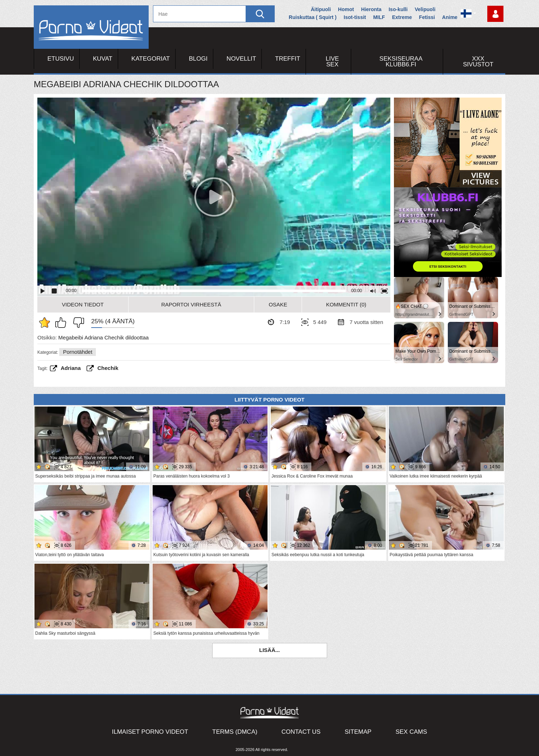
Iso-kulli (398, 9)
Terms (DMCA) (235, 732)
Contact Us (301, 732)
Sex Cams (411, 732)
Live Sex (332, 62)
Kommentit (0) (346, 304)
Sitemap (358, 732)
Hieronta (371, 9)
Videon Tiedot (83, 304)
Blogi (198, 59)
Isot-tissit (355, 17)
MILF (379, 17)
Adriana (71, 368)
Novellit (241, 59)
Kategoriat (151, 59)
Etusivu (61, 59)
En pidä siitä (77, 323)
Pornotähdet (78, 352)
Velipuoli (425, 9)
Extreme (402, 17)
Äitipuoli (321, 9)
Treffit (288, 59)
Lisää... (270, 650)
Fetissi (427, 17)
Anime (450, 17)
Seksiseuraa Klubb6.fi (401, 62)
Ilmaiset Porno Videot (150, 732)
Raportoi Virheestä (191, 304)
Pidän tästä (62, 323)
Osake (278, 304)
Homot (346, 9)
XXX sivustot (478, 62)
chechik (108, 368)
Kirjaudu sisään (495, 14)
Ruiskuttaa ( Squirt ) (313, 17)
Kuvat (103, 59)
